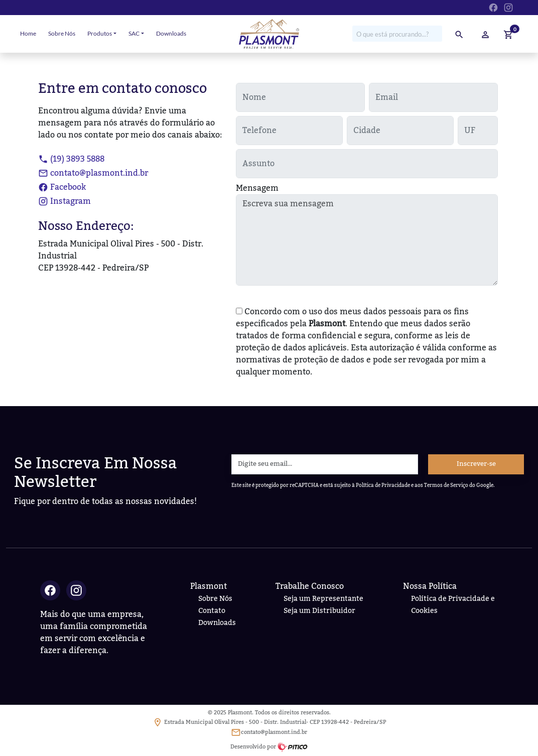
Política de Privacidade (383, 485)
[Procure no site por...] (397, 34)
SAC (134, 33)
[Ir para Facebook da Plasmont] (493, 7)
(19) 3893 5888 (71, 159)
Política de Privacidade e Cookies (453, 605)
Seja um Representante (323, 599)
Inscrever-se (476, 464)
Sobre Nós (62, 33)
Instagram (64, 201)
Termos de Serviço (446, 485)
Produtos (100, 33)
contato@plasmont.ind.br (93, 173)
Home (28, 33)
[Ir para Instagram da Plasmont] (508, 7)
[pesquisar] (459, 34)
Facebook (62, 187)
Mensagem (257, 188)
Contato (212, 611)
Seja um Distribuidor (319, 611)
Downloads (171, 33)
